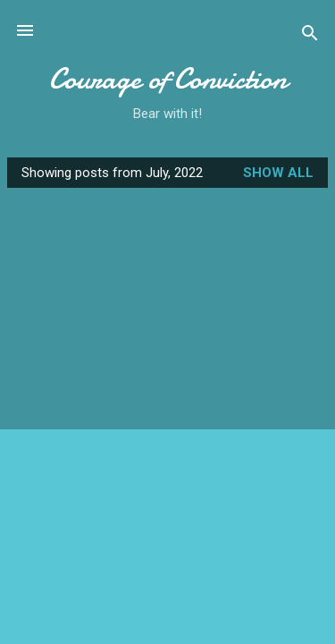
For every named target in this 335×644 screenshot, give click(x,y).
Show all (278, 173)
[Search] (310, 36)
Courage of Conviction (168, 79)
